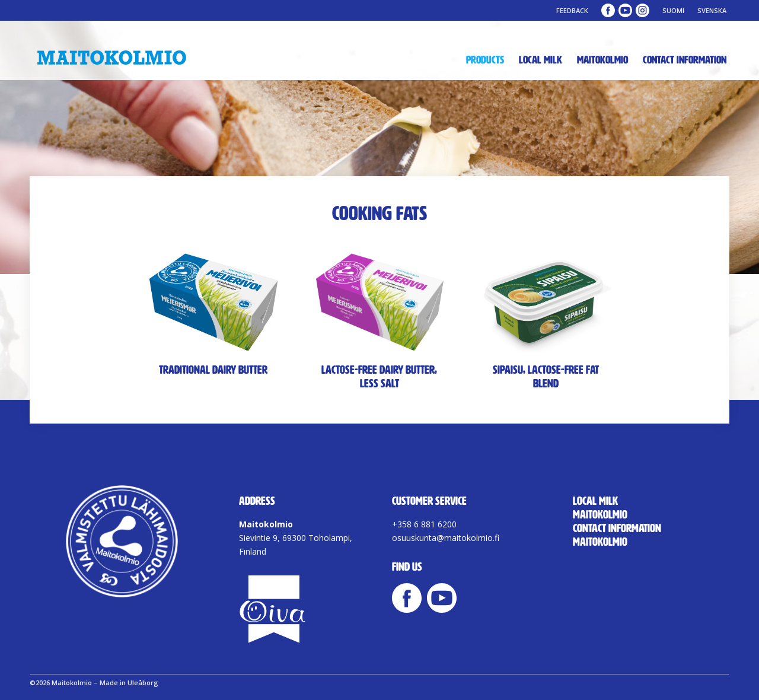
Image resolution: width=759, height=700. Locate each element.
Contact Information (685, 60)
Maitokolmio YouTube (625, 10)
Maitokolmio (602, 60)
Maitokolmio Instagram (642, 10)
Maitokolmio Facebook (608, 10)
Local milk (540, 60)
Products (485, 60)
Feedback (572, 10)
